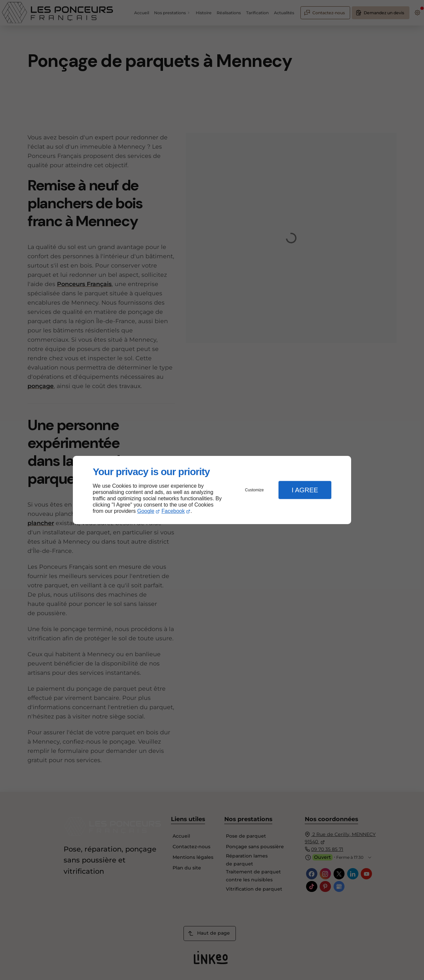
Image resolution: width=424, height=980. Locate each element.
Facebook (173, 511)
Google (146, 511)
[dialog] (212, 490)
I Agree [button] (305, 490)
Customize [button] (255, 490)
